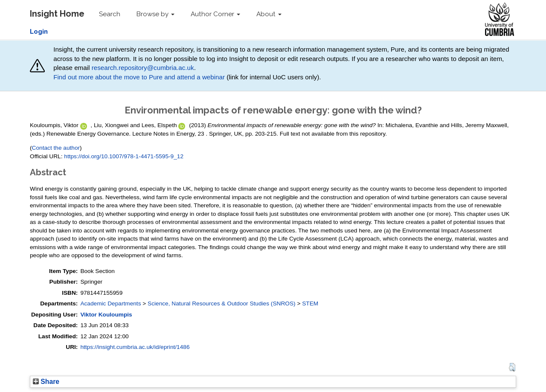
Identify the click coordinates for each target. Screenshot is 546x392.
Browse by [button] (155, 14)
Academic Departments (110, 303)
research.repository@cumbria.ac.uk (143, 68)
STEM (310, 303)
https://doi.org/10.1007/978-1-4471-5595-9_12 (124, 156)
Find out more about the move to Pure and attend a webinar (139, 77)
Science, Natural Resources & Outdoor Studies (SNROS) (222, 303)
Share (46, 382)
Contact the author (56, 148)
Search (110, 14)
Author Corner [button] (215, 14)
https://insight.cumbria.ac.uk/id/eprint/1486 (135, 347)
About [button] (269, 14)
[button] (512, 367)
